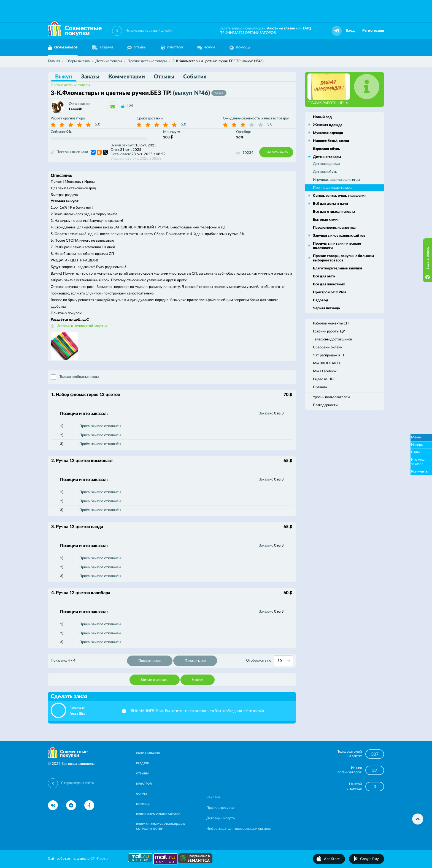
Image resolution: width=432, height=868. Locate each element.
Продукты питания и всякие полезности (337, 246)
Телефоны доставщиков (332, 339)
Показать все (195, 661)
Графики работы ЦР (329, 331)
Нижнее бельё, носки (331, 141)
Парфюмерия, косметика (334, 228)
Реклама (213, 797)
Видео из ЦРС (324, 379)
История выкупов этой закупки (82, 326)
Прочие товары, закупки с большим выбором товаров (343, 258)
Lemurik (75, 109)
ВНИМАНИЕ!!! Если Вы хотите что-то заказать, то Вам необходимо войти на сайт (198, 711)
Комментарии (127, 77)
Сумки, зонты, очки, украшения (340, 196)
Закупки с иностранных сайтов (339, 236)
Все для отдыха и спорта (334, 212)
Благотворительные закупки (337, 268)
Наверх (198, 680)
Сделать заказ (276, 152)
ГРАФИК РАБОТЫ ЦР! (328, 103)
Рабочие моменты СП (331, 324)
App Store (332, 859)
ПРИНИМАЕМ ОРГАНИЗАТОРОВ (248, 33)
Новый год (322, 117)
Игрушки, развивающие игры (336, 180)
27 (375, 771)
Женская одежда (328, 125)
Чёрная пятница (326, 308)
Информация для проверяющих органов (238, 829)
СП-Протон (100, 859)
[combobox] (283, 661)
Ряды (415, 452)
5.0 (98, 125)
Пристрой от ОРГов (330, 292)
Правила (320, 387)
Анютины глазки (281, 28)
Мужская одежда (328, 133)
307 (375, 754)
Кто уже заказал (418, 462)
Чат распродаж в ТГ (329, 355)
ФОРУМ (206, 48)
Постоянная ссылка (69, 152)
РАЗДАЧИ (102, 48)
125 (130, 106)
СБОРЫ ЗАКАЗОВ (63, 48)
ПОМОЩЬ (240, 48)
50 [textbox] (280, 661)
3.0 (270, 125)
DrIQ (307, 28)
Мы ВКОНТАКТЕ (327, 363)
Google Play (369, 859)
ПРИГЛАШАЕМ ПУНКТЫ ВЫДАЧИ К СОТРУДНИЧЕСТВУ (161, 827)
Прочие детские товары (70, 85)
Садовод (321, 300)
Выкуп (64, 77)
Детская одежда (326, 164)
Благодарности (325, 405)
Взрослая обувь (326, 149)
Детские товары (327, 157)
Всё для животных (329, 284)
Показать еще (150, 661)
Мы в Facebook (325, 371)
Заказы (90, 77)
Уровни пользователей (331, 397)
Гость (74, 714)
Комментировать (155, 680)
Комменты (420, 472)
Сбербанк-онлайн (328, 347)
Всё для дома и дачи (330, 204)
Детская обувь (325, 172)
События (195, 77)
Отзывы (164, 77)
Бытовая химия (326, 220)
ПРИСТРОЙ (172, 48)
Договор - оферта (221, 818)
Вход (350, 31)
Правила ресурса (220, 808)
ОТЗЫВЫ (137, 48)
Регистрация (373, 31)
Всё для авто (324, 276)
